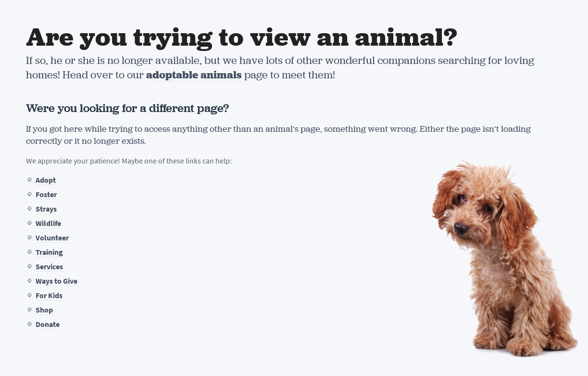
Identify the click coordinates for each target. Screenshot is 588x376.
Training (49, 252)
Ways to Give (56, 281)
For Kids (49, 295)
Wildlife (48, 223)
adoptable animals (194, 75)
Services (49, 267)
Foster (46, 194)
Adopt (46, 180)
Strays (46, 209)
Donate (48, 324)
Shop (44, 310)
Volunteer (52, 238)
